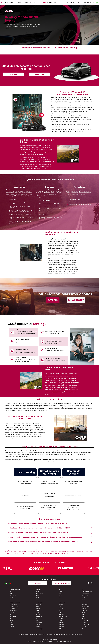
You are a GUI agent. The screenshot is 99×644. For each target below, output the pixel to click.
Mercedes (39, 616)
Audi (37, 598)
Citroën (38, 606)
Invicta (61, 608)
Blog (7, 3)
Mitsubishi (39, 623)
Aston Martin (40, 602)
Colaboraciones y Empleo (35, 641)
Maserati (61, 600)
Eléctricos (13, 598)
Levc (11, 618)
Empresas (19, 3)
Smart (84, 618)
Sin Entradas (14, 604)
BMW (38, 600)
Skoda (84, 616)
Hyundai (61, 614)
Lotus (11, 625)
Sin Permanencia (87, 592)
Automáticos (14, 610)
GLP (83, 590)
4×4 (11, 592)
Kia (60, 612)
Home (7, 11)
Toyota (38, 627)
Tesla (84, 629)
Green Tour (62, 602)
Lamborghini (13, 614)
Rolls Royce (85, 625)
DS (60, 590)
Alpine (38, 596)
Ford (60, 598)
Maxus (12, 627)
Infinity (61, 606)
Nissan (38, 625)
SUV (11, 594)
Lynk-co (12, 623)
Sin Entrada (85, 600)
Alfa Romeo (39, 594)
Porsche (61, 627)
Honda (61, 604)
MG (37, 618)
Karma (12, 612)
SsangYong (85, 621)
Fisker (60, 596)
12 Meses (85, 598)
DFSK (37, 612)
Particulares (13, 3)
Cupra (38, 608)
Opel (60, 621)
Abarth (38, 590)
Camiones (85, 604)
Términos (69, 641)
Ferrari (61, 592)
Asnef (84, 602)
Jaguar (61, 618)
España (84, 610)
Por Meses (85, 596)
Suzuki (84, 627)
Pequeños (13, 596)
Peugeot (61, 623)
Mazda (11, 11)
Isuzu (60, 610)
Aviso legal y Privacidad (49, 641)
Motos (84, 608)
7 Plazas (12, 608)
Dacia (38, 610)
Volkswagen (40, 629)
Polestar (61, 625)
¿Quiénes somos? (15, 590)
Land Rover (13, 616)
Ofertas (33, 3)
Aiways (38, 592)
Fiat (60, 594)
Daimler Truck (63, 616)
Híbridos (12, 600)
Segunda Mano (15, 606)
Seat (83, 614)
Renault (84, 612)
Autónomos (26, 3)
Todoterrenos (86, 606)
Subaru (84, 623)
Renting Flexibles (15, 602)
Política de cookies (61, 641)
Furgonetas (85, 594)
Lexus (12, 621)
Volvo (60, 629)
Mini (37, 621)
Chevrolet (39, 604)
